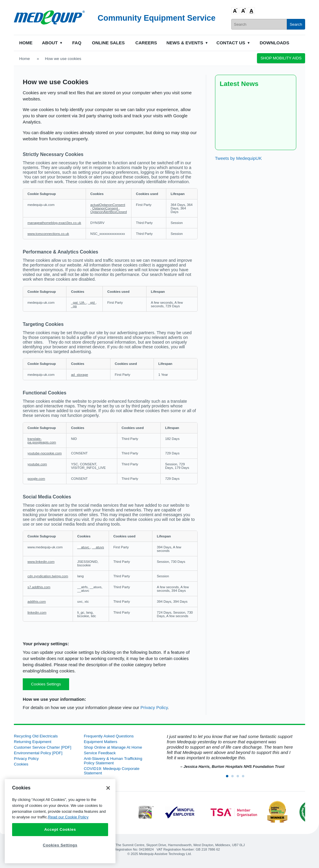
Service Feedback (100, 753)
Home (26, 43)
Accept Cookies (60, 829)
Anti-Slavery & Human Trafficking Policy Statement (113, 761)
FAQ (77, 43)
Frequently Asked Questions (109, 736)
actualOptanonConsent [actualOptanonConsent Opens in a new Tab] (108, 205)
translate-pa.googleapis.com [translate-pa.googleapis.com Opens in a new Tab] (42, 440)
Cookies (21, 764)
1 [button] (229, 778)
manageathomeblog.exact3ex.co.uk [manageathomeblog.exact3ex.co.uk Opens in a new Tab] (54, 223)
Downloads (274, 43)
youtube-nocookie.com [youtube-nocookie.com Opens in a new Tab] (45, 453)
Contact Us (231, 43)
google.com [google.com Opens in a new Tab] (36, 479)
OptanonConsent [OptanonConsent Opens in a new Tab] (105, 208)
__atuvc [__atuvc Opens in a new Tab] (84, 547)
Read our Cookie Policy (68, 817)
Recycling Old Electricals (36, 736)
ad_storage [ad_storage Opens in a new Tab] (79, 375)
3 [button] (240, 778)
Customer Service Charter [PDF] (43, 747)
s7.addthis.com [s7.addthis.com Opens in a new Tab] (39, 587)
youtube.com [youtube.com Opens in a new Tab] (37, 464)
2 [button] (234, 778)
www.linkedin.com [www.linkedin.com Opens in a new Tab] (41, 562)
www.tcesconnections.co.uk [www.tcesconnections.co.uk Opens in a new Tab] (48, 234)
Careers (146, 43)
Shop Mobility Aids (281, 58)
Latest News (239, 84)
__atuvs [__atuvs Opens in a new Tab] (98, 547)
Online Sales (108, 43)
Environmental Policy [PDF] (38, 753)
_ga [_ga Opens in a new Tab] (74, 306)
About (50, 43)
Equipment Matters (101, 742)
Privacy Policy (154, 707)
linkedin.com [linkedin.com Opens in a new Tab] (37, 612)
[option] (229, 752)
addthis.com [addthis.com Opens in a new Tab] (37, 602)
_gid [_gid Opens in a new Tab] (92, 303)
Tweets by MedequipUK (238, 158)
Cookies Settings (46, 684)
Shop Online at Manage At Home (113, 747)
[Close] (108, 788)
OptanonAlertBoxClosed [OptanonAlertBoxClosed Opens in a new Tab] (109, 212)
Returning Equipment (33, 742)
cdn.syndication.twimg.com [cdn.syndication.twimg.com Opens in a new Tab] (48, 576)
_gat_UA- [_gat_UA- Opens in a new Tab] (79, 303)
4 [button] (245, 778)
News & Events (185, 43)
